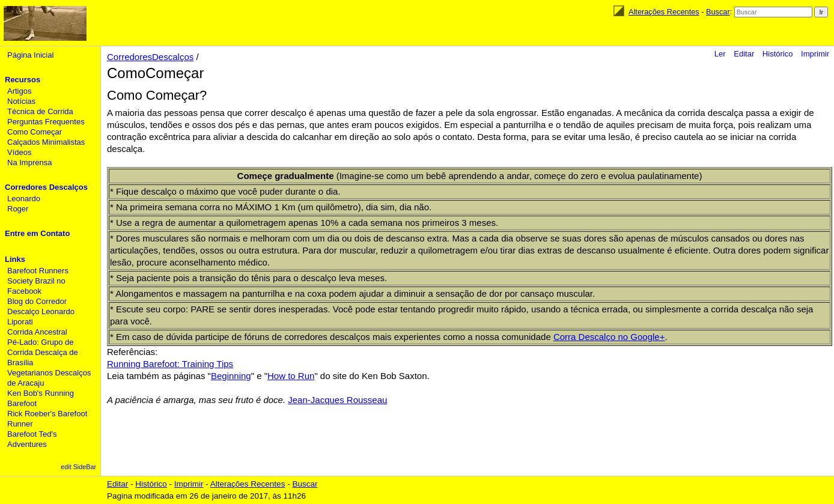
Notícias (21, 101)
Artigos (19, 91)
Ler (720, 54)
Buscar (718, 12)
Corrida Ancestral (37, 332)
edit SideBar (78, 467)
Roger (18, 209)
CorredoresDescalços (150, 57)
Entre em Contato (37, 233)
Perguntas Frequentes (46, 122)
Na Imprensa (29, 162)
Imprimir (815, 54)
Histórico (778, 54)
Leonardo (24, 199)
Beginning (231, 376)
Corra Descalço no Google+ (609, 337)
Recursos (23, 80)
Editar (744, 54)
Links (15, 259)
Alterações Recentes (664, 12)
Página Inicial (30, 55)
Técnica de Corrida (40, 111)
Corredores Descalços (46, 187)
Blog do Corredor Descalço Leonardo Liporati (41, 311)
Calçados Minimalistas (46, 142)
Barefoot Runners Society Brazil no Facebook (38, 281)
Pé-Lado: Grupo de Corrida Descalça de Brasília (43, 352)
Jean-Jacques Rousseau (337, 400)
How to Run (291, 376)
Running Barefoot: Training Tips (170, 364)
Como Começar (35, 132)
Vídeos (19, 152)
